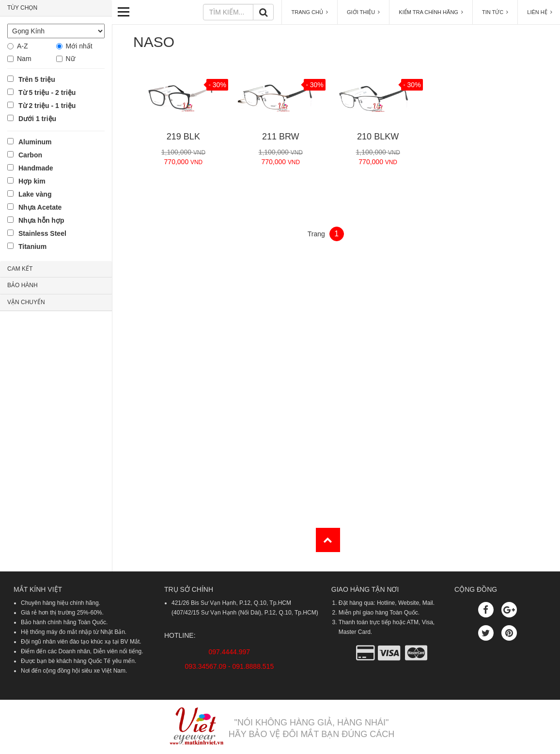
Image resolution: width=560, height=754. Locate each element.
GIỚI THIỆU (363, 12)
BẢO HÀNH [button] (23, 285)
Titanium (32, 246)
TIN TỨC (495, 12)
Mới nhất (79, 46)
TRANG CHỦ (310, 12)
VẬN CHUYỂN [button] (26, 302)
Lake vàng (35, 194)
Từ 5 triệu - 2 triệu (47, 92)
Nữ (70, 59)
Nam (24, 59)
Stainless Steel (42, 233)
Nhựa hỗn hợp (41, 220)
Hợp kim (32, 181)
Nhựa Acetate (40, 207)
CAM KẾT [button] (20, 269)
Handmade (36, 168)
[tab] (56, 8)
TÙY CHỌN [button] (22, 8)
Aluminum (35, 142)
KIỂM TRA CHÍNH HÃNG (431, 12)
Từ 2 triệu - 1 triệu (47, 106)
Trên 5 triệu (37, 79)
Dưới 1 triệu (37, 119)
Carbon (30, 155)
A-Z (23, 46)
